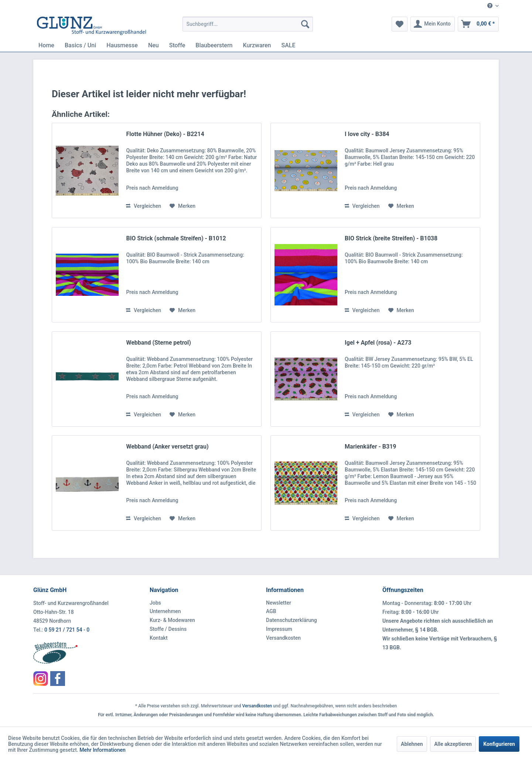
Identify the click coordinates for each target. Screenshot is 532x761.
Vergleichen (144, 206)
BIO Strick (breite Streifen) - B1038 (391, 238)
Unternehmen (165, 611)
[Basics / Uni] (80, 45)
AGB (271, 611)
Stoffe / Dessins (168, 629)
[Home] (46, 45)
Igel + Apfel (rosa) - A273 (378, 343)
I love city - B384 (367, 134)
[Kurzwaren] (257, 45)
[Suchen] (305, 24)
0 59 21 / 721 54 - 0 (67, 630)
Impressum (279, 629)
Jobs (155, 603)
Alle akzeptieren (453, 744)
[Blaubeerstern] (214, 45)
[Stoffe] (177, 45)
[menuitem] (490, 6)
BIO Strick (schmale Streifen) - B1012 (176, 238)
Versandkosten (283, 638)
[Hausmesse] (122, 45)
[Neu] (154, 45)
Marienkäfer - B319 (370, 447)
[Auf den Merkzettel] (183, 206)
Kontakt (159, 638)
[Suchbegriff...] (248, 24)
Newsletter (279, 603)
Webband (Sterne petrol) (158, 343)
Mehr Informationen (103, 750)
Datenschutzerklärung (291, 620)
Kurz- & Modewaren (172, 620)
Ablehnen (412, 744)
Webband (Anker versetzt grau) (167, 447)
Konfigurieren (499, 744)
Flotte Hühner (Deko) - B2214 (165, 134)
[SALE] (289, 45)
